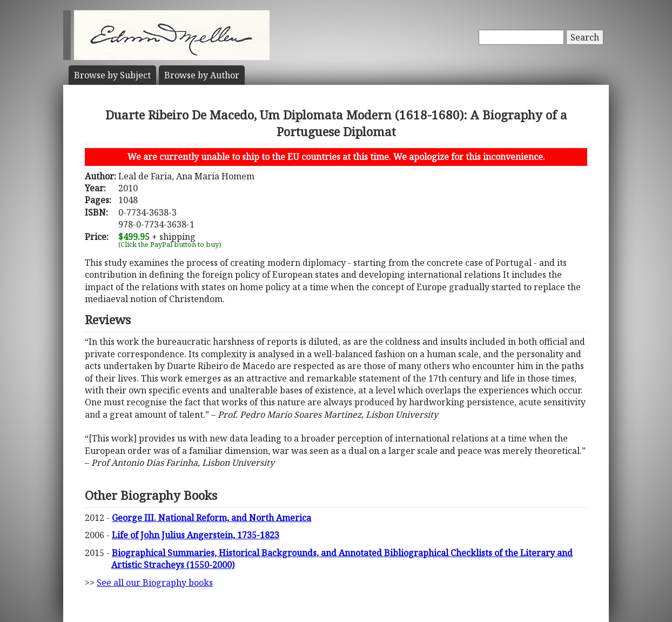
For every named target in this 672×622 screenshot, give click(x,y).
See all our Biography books (155, 583)
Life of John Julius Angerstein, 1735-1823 (196, 535)
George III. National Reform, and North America (211, 518)
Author (202, 75)
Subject (112, 75)
